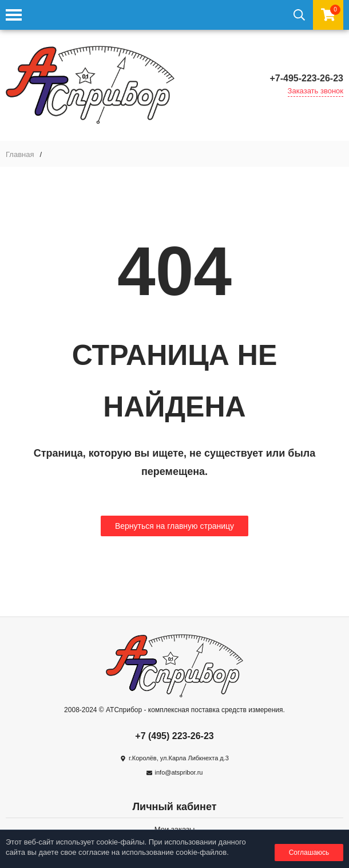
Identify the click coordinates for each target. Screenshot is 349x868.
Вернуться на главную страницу (174, 526)
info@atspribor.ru (179, 772)
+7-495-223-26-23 (306, 78)
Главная (20, 154)
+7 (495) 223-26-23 (174, 736)
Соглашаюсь (309, 853)
